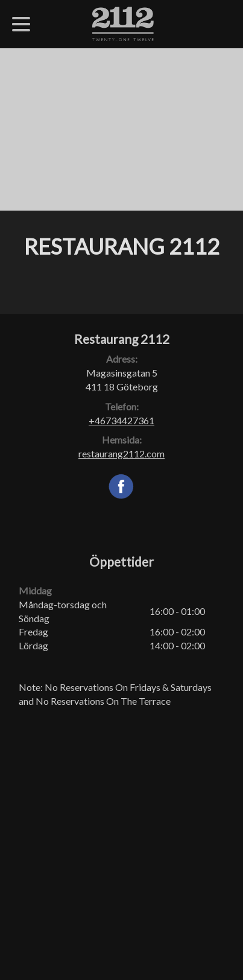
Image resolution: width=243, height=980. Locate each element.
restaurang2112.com (121, 453)
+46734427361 (121, 420)
